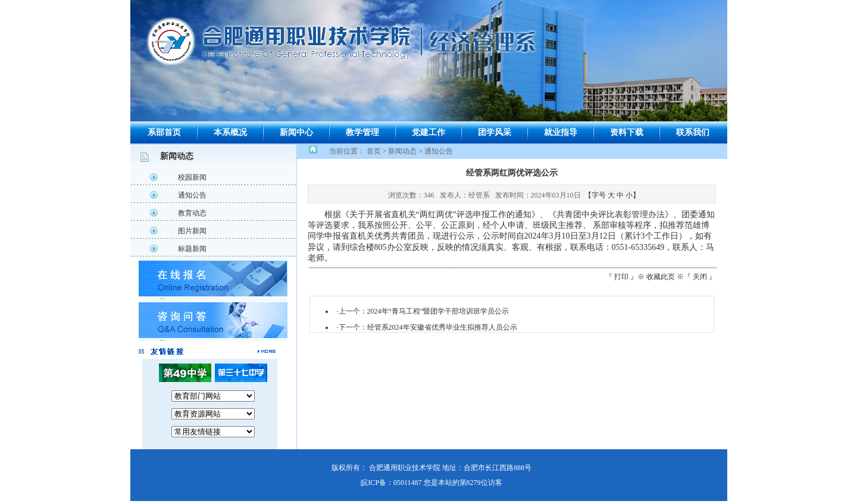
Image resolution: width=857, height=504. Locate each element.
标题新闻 (192, 249)
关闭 (700, 277)
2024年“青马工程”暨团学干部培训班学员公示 (438, 311)
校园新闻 (192, 177)
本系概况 (230, 132)
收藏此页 (661, 277)
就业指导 (561, 132)
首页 (374, 151)
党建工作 (428, 132)
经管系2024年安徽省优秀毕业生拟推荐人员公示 (442, 327)
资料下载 (627, 132)
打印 (621, 277)
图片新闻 (192, 231)
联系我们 (693, 132)
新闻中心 (296, 132)
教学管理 (362, 132)
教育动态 (192, 213)
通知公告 (192, 195)
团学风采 (495, 132)
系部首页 (164, 132)
